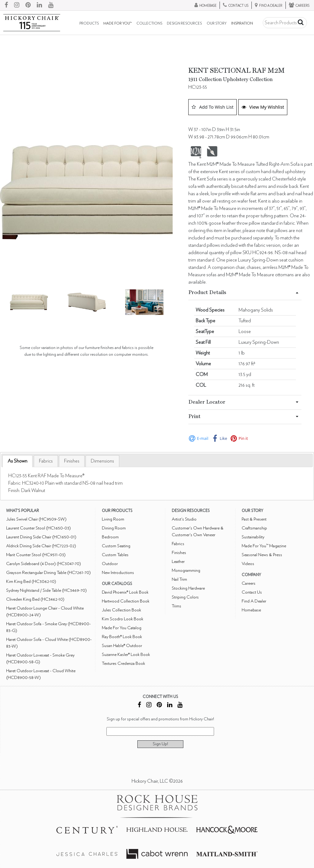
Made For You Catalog (122, 628)
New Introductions (118, 573)
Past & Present (254, 519)
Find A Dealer (254, 601)
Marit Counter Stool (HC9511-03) (36, 555)
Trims (176, 606)
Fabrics (46, 461)
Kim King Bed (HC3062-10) (31, 581)
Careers (249, 583)
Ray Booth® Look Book (122, 637)
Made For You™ (117, 23)
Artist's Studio (184, 519)
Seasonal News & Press (262, 555)
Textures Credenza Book (123, 663)
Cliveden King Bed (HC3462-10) (35, 599)
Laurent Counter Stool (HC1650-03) (38, 528)
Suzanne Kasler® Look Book (126, 655)
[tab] (17, 461)
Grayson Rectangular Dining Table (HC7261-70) (48, 573)
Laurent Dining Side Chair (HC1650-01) (41, 537)
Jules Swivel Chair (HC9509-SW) (36, 519)
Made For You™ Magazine (264, 546)
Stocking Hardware (188, 588)
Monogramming (186, 570)
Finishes (72, 461)
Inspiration (242, 23)
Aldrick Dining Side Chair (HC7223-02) (41, 546)
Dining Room (114, 528)
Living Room (113, 519)
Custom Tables (115, 555)
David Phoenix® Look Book (125, 592)
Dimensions (102, 461)
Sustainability (253, 537)
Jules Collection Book (121, 610)
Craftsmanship (254, 528)
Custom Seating (116, 546)
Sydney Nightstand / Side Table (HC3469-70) (46, 590)
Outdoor (110, 564)
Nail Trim (179, 579)
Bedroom (110, 537)
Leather (178, 562)
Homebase (251, 610)
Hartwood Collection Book (126, 601)
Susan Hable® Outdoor (122, 646)
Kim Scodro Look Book (123, 619)
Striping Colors (185, 597)
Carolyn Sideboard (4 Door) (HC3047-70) (44, 564)
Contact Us (252, 592)
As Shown (17, 461)
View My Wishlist (263, 107)
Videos (248, 564)
